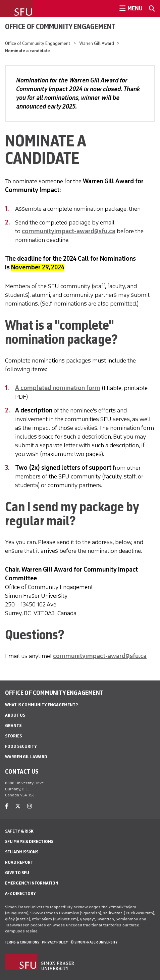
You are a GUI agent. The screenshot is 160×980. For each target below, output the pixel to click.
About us (15, 715)
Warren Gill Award (97, 43)
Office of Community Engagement (60, 26)
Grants (13, 726)
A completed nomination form (58, 388)
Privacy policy (55, 942)
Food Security (21, 746)
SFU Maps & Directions (29, 841)
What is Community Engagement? (41, 705)
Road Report (19, 862)
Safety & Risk (19, 831)
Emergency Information (32, 883)
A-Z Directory (20, 893)
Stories (13, 736)
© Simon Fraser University (94, 942)
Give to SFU (17, 873)
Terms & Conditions (22, 942)
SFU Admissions (22, 852)
